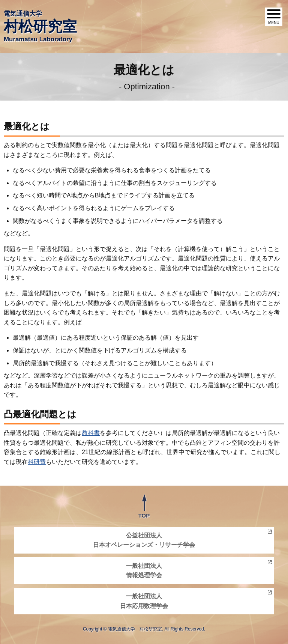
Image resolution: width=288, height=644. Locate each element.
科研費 (37, 462)
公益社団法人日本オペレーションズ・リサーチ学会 (144, 540)
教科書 (91, 433)
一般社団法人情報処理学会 (144, 571)
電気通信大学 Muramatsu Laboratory (40, 26)
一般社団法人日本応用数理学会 (144, 601)
